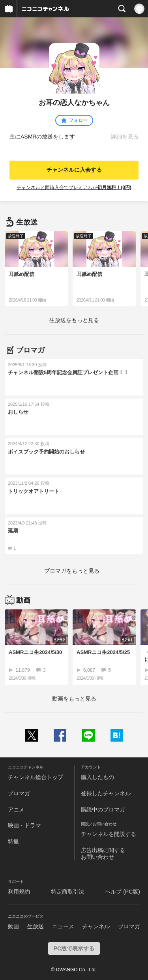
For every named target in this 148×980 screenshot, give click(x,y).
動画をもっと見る (74, 699)
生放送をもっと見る (74, 320)
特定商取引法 (67, 892)
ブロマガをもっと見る (72, 571)
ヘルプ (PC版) (123, 892)
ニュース (63, 926)
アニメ (16, 809)
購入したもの (97, 777)
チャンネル (96, 926)
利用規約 (19, 892)
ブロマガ (19, 793)
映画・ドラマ (24, 825)
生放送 (36, 926)
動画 (13, 926)
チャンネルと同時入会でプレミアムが (74, 187)
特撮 (13, 841)
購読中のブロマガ (103, 809)
